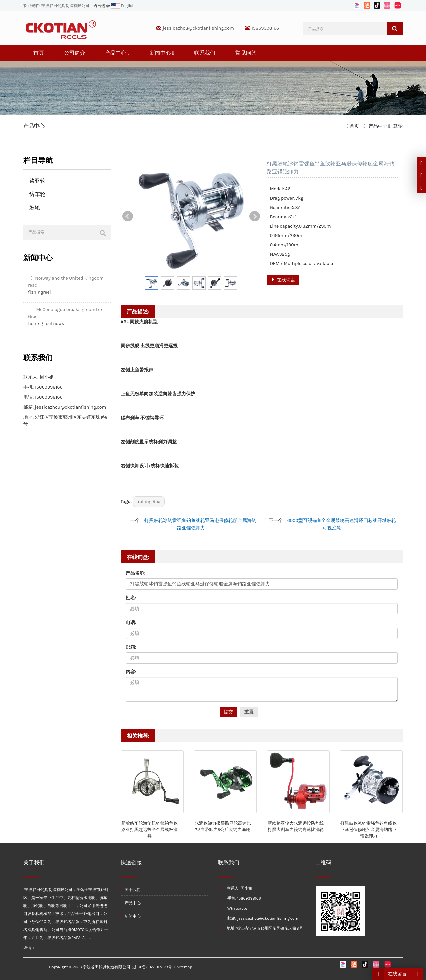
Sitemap (184, 967)
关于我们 (131, 890)
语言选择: (102, 6)
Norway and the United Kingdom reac (66, 282)
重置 (249, 712)
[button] (129, 53)
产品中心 (117, 53)
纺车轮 (37, 194)
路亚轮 (37, 181)
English (122, 6)
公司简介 (75, 53)
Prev (128, 216)
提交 (228, 712)
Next (255, 216)
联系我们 (205, 53)
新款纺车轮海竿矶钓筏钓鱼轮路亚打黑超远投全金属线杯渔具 (150, 829)
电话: (131, 623)
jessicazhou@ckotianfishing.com (198, 28)
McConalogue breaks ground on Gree (66, 313)
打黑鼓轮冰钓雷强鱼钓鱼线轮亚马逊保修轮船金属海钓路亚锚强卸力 (369, 829)
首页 (39, 53)
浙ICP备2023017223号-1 (154, 967)
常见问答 (246, 53)
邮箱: (131, 647)
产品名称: (136, 573)
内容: (131, 672)
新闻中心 (162, 53)
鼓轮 (398, 126)
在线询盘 (283, 280)
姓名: (131, 598)
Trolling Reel (149, 502)
